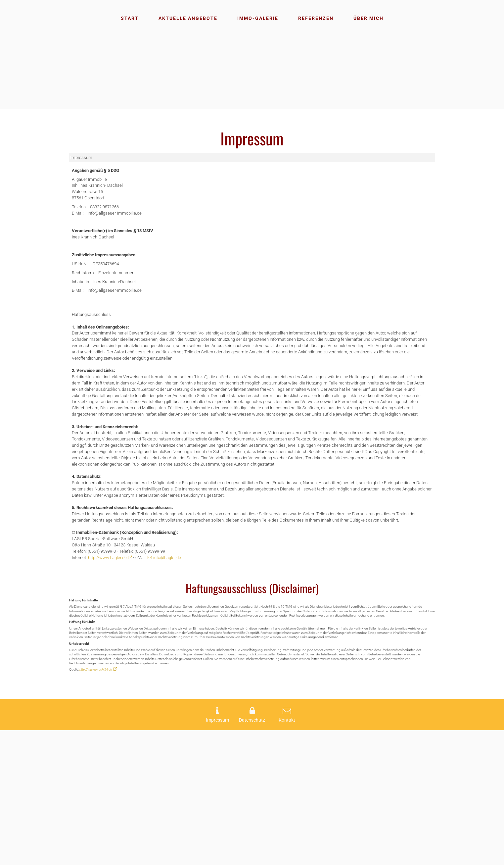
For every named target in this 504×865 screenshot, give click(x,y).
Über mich (368, 18)
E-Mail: (80, 222)
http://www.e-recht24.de (99, 803)
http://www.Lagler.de (115, 668)
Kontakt (287, 855)
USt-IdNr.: (83, 281)
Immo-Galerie (258, 18)
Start (130, 18)
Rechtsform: (86, 292)
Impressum (217, 855)
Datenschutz (252, 855)
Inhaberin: (83, 302)
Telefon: (81, 215)
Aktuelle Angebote (188, 18)
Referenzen (316, 18)
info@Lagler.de (188, 668)
